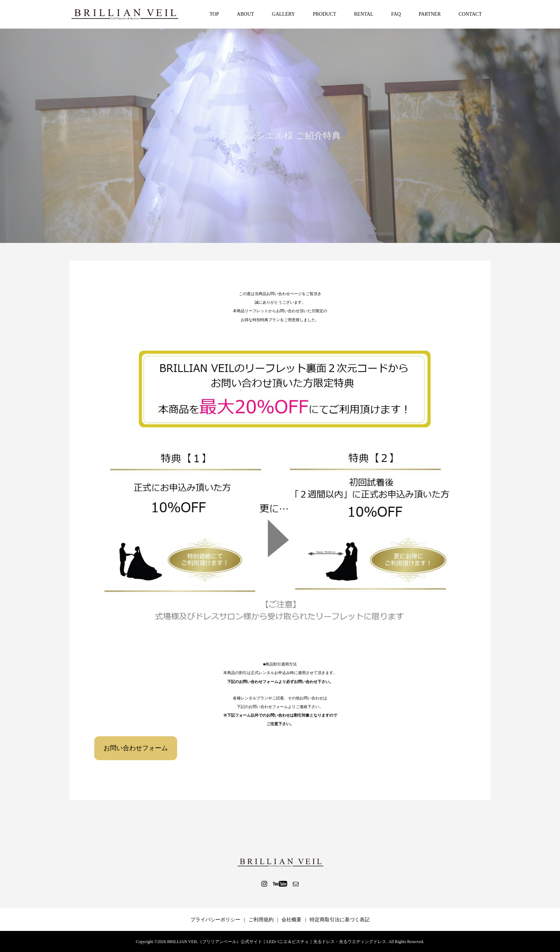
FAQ (396, 14)
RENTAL (364, 14)
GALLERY (283, 14)
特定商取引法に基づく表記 (340, 920)
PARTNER (430, 14)
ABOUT (245, 14)
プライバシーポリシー (215, 920)
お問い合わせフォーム (136, 748)
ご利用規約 (261, 920)
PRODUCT (324, 14)
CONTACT (470, 14)
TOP (214, 14)
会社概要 (291, 920)
